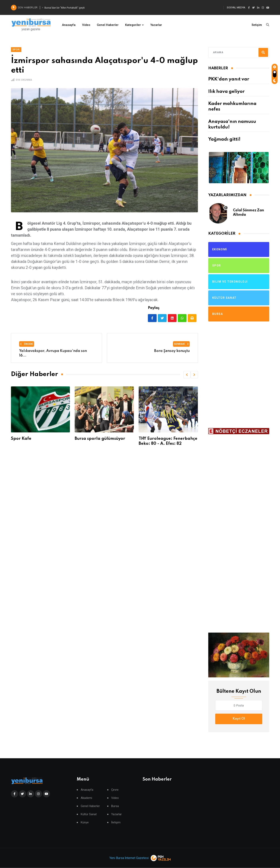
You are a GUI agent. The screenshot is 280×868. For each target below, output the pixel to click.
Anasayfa (69, 25)
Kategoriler (133, 25)
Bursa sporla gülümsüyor (100, 439)
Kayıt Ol (239, 719)
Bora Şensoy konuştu (172, 351)
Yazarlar (156, 25)
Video (86, 25)
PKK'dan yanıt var (229, 79)
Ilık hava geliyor (226, 92)
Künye (85, 822)
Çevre (115, 790)
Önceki (27, 344)
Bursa (115, 806)
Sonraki (181, 344)
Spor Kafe (21, 439)
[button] (187, 375)
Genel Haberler (108, 25)
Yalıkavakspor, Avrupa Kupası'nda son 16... (53, 353)
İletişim (257, 25)
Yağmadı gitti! (224, 139)
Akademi (86, 798)
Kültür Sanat (89, 814)
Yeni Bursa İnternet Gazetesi (129, 858)
